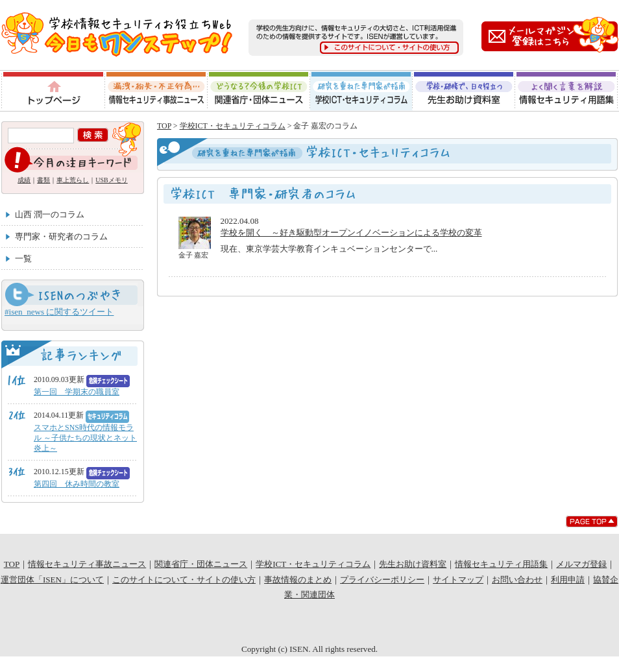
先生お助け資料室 (464, 91)
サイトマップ (458, 580)
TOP (164, 126)
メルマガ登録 (581, 564)
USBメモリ (111, 180)
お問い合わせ (517, 580)
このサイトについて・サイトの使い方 (184, 580)
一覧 (23, 258)
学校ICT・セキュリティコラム (361, 91)
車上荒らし (73, 180)
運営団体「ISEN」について (52, 580)
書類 (43, 180)
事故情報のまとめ (298, 580)
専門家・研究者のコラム (61, 236)
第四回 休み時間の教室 (77, 484)
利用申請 (568, 580)
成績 (24, 180)
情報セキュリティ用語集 (567, 91)
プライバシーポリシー (382, 580)
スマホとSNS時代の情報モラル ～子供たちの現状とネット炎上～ (85, 438)
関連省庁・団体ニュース (259, 91)
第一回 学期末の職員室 (77, 392)
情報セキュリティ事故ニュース (156, 91)
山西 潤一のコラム (50, 214)
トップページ (52, 91)
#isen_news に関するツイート (59, 312)
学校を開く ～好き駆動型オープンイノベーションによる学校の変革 (351, 233)
